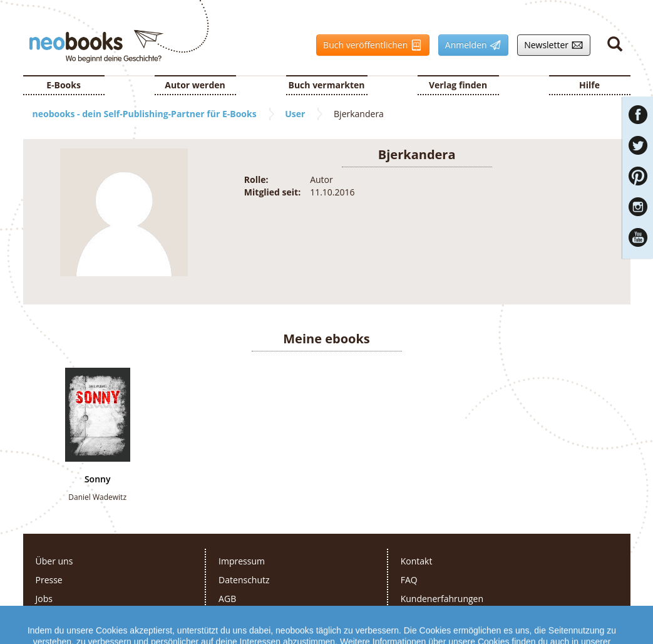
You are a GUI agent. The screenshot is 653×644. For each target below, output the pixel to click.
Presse (49, 580)
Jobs (44, 599)
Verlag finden (458, 85)
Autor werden (195, 85)
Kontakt (417, 561)
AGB (227, 599)
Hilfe (589, 85)
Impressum (242, 561)
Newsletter (550, 45)
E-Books (64, 85)
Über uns (54, 561)
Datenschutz (244, 580)
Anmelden (470, 45)
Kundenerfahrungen (442, 599)
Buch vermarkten (326, 85)
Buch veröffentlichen (369, 45)
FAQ (409, 580)
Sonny (98, 479)
